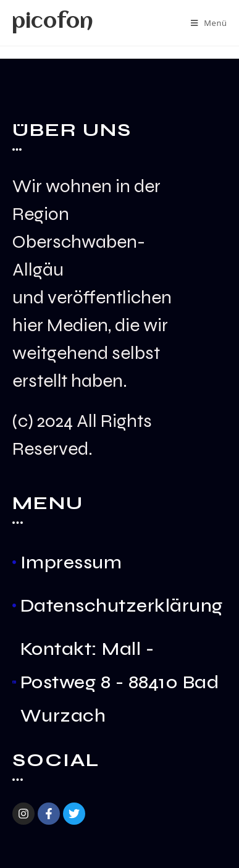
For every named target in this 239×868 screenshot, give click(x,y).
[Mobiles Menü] (209, 23)
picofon (52, 22)
